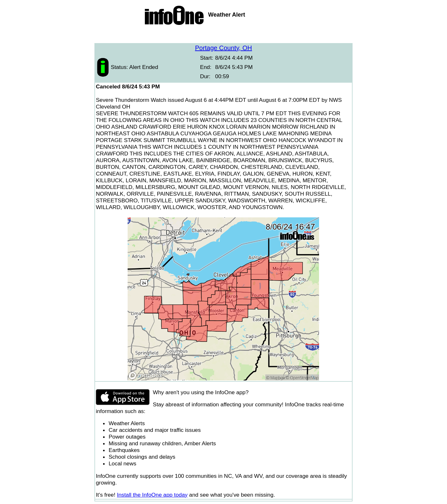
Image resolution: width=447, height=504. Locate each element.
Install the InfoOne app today (152, 495)
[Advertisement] (224, 35)
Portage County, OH (224, 48)
